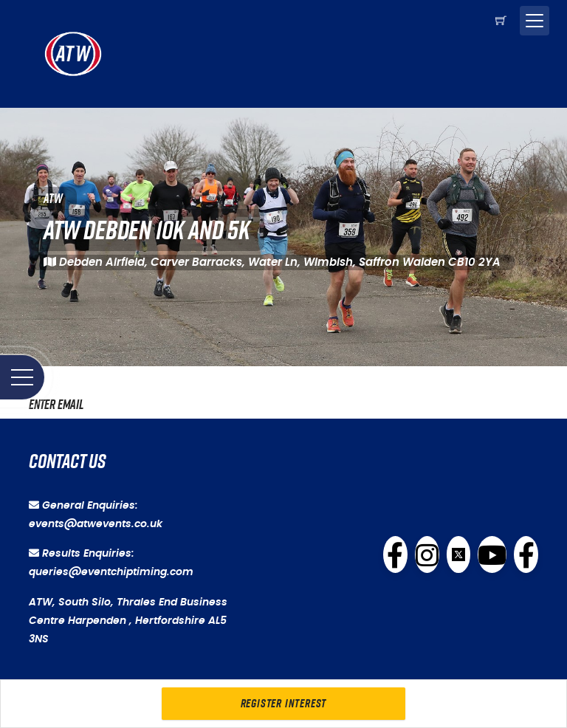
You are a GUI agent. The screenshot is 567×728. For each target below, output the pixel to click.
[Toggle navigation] (535, 21)
